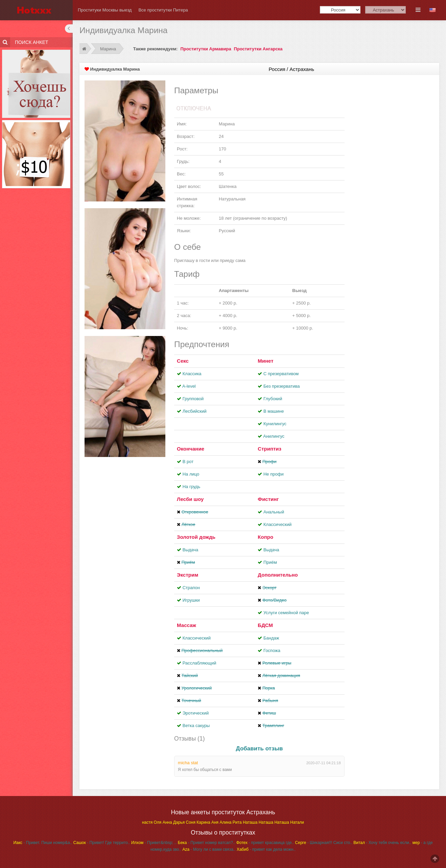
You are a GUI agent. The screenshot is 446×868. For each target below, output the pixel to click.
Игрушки (191, 600)
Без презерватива (281, 386)
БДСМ (265, 625)
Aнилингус (274, 436)
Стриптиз (269, 449)
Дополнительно (278, 575)
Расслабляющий (199, 663)
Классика (192, 374)
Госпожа (272, 650)
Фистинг (268, 499)
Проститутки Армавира (206, 49)
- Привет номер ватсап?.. (207, 843)
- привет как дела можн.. (266, 849)
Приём (270, 562)
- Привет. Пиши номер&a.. (43, 843)
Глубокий (273, 399)
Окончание (191, 449)
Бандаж (271, 638)
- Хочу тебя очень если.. (382, 843)
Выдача (191, 550)
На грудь (191, 487)
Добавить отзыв (260, 749)
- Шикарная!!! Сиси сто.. (324, 843)
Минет (265, 361)
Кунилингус (275, 424)
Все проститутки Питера (163, 10)
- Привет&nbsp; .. (154, 843)
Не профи (274, 474)
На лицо (191, 474)
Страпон (191, 588)
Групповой (193, 399)
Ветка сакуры (196, 726)
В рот (188, 462)
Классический (277, 524)
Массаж (186, 625)
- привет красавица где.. (265, 843)
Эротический (196, 713)
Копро (265, 537)
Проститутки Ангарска (258, 49)
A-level (189, 386)
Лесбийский (195, 411)
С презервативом (281, 374)
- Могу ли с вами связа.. (209, 849)
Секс (183, 361)
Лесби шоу (190, 499)
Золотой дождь (196, 537)
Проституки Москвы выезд (105, 10)
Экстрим (187, 575)
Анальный (274, 512)
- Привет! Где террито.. (102, 843)
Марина (109, 49)
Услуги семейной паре (286, 613)
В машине (274, 411)
